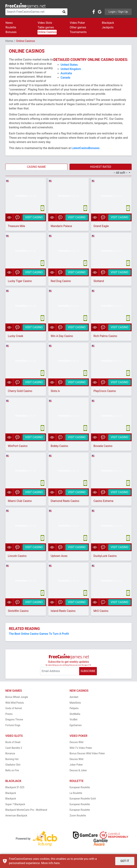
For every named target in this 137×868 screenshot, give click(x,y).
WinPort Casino (18, 446)
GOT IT (125, 861)
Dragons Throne (14, 719)
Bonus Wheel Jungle (17, 697)
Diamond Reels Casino (65, 501)
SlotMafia (75, 714)
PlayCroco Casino (105, 391)
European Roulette (80, 787)
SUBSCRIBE (88, 671)
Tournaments (78, 32)
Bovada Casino (103, 446)
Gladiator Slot (13, 765)
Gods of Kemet (14, 708)
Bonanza (10, 753)
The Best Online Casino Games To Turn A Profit (39, 634)
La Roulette (76, 793)
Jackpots (108, 27)
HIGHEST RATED (101, 167)
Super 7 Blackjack (15, 804)
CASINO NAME (36, 167)
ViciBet (73, 719)
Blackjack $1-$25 (15, 787)
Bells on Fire (12, 770)
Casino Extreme (103, 501)
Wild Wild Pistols (15, 703)
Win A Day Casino (62, 336)
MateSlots (75, 703)
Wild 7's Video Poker (81, 748)
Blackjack (108, 23)
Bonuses (11, 32)
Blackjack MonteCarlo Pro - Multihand (26, 810)
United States (69, 65)
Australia (66, 73)
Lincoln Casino (17, 556)
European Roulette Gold (83, 799)
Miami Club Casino (20, 501)
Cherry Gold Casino (20, 391)
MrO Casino (101, 611)
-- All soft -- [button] (121, 173)
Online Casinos (47, 32)
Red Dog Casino (61, 281)
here (57, 863)
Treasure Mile (16, 226)
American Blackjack (16, 816)
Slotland (99, 281)
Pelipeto (74, 708)
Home (9, 41)
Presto (9, 714)
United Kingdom (71, 69)
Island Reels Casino (63, 611)
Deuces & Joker (78, 770)
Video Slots (45, 23)
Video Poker (77, 23)
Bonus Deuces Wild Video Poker (87, 753)
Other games (78, 27)
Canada (65, 78)
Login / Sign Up (118, 12)
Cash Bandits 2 (14, 748)
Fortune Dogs (13, 725)
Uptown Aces (59, 556)
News (9, 23)
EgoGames (76, 725)
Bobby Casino (59, 446)
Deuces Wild (76, 742)
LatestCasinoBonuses (85, 148)
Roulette (11, 27)
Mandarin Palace (61, 226)
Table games (46, 27)
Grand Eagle (101, 226)
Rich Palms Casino (105, 336)
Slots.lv (55, 391)
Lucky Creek (16, 336)
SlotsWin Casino (18, 611)
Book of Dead (13, 742)
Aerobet (74, 697)
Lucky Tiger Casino (20, 281)
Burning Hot (12, 759)
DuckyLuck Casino (105, 556)
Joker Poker (76, 765)
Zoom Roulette (78, 816)
